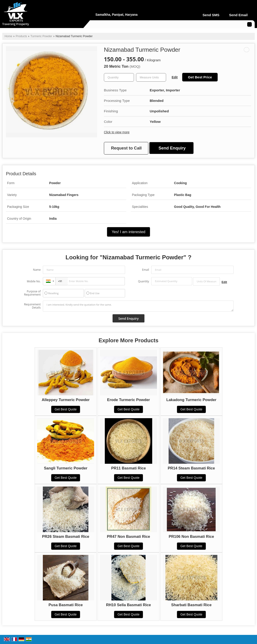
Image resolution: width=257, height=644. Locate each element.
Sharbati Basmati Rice (191, 605)
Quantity (144, 281)
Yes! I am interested (128, 232)
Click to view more (117, 132)
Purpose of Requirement (32, 293)
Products (21, 36)
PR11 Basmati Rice (128, 468)
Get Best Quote (66, 409)
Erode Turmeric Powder (128, 400)
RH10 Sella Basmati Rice (129, 605)
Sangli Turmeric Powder (66, 468)
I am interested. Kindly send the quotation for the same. (138, 306)
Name (37, 270)
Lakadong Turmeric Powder (191, 400)
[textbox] (151, 77)
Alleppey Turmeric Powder (66, 400)
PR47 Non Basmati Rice (128, 537)
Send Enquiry (172, 148)
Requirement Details (32, 306)
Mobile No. (34, 281)
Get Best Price (200, 77)
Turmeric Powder (41, 36)
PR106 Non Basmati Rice (191, 537)
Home (8, 36)
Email (145, 270)
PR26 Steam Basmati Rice (66, 537)
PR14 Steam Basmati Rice (191, 468)
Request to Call (126, 148)
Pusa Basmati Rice (66, 605)
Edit (175, 77)
